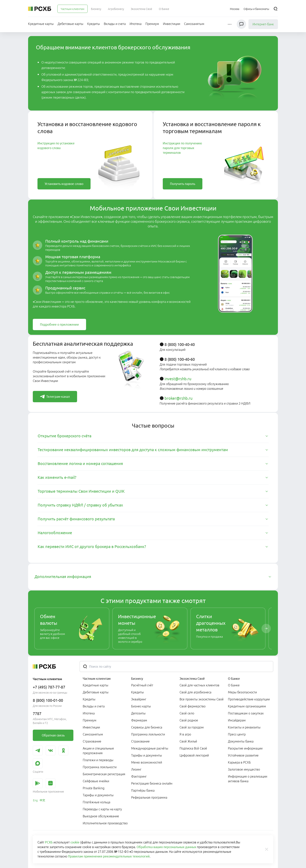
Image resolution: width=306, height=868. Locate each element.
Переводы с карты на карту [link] (102, 809)
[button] (230, 24)
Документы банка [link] (241, 741)
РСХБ (49, 842)
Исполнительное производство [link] (105, 823)
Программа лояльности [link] (100, 767)
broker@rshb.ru (178, 398)
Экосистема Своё (192, 679)
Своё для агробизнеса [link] (195, 692)
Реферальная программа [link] (149, 797)
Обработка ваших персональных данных (166, 847)
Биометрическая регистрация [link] (104, 774)
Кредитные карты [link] (96, 685)
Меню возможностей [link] (147, 762)
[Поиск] (276, 9)
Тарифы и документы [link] (98, 795)
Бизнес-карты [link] (141, 706)
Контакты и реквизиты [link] (244, 727)
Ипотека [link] (89, 713)
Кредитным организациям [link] (247, 706)
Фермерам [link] (139, 720)
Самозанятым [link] (93, 734)
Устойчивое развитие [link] (243, 755)
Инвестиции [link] (91, 727)
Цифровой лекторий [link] (194, 755)
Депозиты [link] (138, 713)
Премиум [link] (90, 720)
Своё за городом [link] (192, 727)
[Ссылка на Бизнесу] (96, 9)
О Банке (234, 679)
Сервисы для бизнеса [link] (147, 727)
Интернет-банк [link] (263, 24)
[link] (64, 184)
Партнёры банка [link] (143, 790)
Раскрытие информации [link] (245, 748)
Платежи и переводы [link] (98, 760)
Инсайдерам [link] (237, 720)
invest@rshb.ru (178, 379)
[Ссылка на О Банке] (164, 9)
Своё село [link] (187, 713)
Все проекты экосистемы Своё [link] (202, 699)
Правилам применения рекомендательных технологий (109, 856)
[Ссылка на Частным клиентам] (72, 9)
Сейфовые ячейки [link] (96, 781)
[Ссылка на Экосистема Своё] (141, 9)
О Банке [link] (234, 685)
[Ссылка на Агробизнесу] (116, 9)
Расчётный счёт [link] (142, 685)
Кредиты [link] (89, 699)
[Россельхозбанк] (40, 9)
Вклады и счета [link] (94, 706)
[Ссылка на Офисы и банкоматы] (256, 9)
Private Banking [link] (94, 788)
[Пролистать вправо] (266, 628)
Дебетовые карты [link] (96, 692)
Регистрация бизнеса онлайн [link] (152, 783)
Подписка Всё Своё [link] (193, 748)
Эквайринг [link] (139, 699)
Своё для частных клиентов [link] (199, 685)
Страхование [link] (92, 741)
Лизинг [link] (136, 769)
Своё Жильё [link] (188, 741)
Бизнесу (137, 679)
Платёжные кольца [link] (97, 802)
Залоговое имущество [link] (244, 769)
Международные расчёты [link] (150, 748)
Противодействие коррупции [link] (249, 699)
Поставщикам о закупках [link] (246, 713)
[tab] (153, 436)
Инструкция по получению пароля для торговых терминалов (182, 148)
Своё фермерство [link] (193, 706)
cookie (75, 842)
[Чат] (241, 24)
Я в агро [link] (185, 734)
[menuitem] (72, 9)
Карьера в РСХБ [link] (239, 762)
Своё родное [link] (189, 720)
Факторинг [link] (139, 776)
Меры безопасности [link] (242, 692)
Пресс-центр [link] (237, 734)
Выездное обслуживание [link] (101, 816)
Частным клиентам (97, 679)
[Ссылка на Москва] (235, 9)
